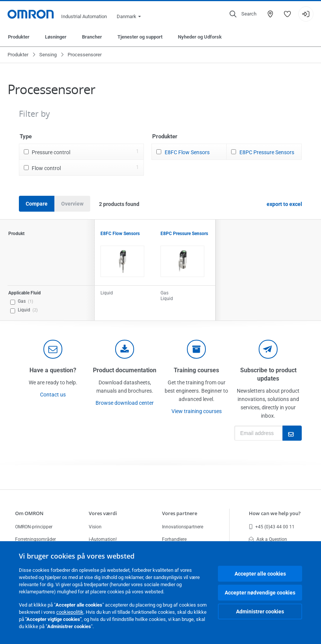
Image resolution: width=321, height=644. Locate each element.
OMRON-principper (34, 527)
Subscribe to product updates (268, 374)
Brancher (92, 37)
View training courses (197, 411)
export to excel (284, 204)
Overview (72, 204)
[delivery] (196, 349)
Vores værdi (103, 513)
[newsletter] (268, 349)
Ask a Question (268, 539)
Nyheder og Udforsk (200, 37)
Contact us (53, 395)
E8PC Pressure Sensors (267, 152)
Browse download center (125, 403)
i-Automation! (103, 539)
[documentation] (125, 349)
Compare (37, 204)
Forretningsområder (35, 539)
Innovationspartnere (183, 527)
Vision (95, 527)
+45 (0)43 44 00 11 (272, 527)
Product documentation (125, 370)
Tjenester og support (140, 37)
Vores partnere (180, 513)
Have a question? (53, 370)
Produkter (19, 37)
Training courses (196, 370)
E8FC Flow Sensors (187, 152)
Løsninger (56, 37)
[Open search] (243, 14)
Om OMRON (29, 513)
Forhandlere (174, 539)
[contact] (53, 349)
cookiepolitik (70, 612)
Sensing (48, 55)
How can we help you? (275, 513)
